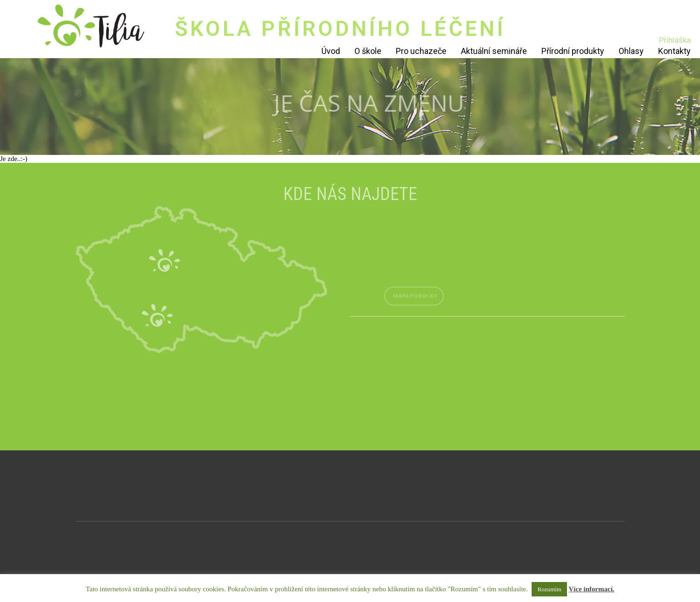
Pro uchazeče (421, 51)
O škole (368, 51)
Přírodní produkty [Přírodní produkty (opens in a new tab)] (573, 51)
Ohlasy (631, 51)
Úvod (331, 51)
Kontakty (674, 51)
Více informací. (592, 589)
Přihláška (675, 40)
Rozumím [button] (549, 589)
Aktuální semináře (494, 51)
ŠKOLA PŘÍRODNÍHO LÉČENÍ (340, 29)
